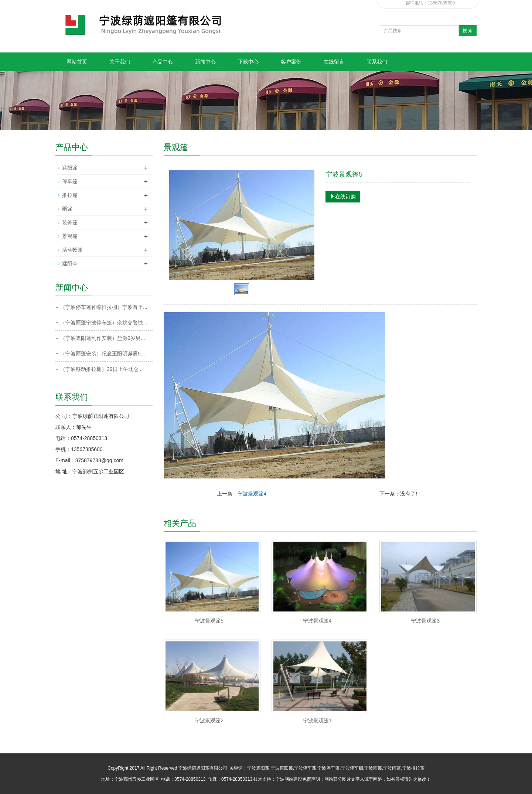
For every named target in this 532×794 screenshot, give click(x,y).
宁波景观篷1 (317, 720)
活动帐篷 (72, 250)
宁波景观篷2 (209, 720)
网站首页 (77, 62)
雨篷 (67, 209)
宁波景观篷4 (252, 494)
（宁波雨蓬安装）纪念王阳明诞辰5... (103, 354)
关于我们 (120, 62)
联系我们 (377, 62)
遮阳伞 (70, 263)
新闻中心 (205, 62)
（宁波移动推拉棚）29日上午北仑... (101, 369)
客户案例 (291, 62)
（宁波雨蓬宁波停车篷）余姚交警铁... (104, 323)
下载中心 (248, 62)
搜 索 (468, 31)
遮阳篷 (70, 168)
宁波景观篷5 (209, 621)
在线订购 (343, 197)
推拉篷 (70, 195)
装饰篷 (70, 222)
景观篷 (70, 236)
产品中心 (163, 62)
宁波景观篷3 (425, 621)
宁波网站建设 (289, 779)
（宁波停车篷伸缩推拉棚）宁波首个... (104, 307)
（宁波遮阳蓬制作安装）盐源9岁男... (103, 338)
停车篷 (70, 181)
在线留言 (334, 62)
